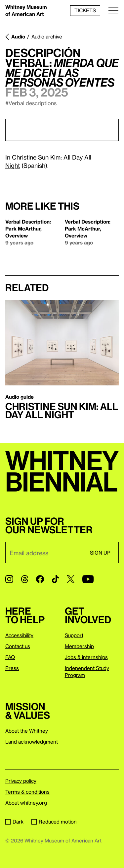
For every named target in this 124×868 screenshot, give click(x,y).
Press (12, 668)
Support (74, 635)
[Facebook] (40, 579)
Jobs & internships (86, 657)
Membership (79, 646)
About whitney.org (26, 803)
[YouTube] (88, 579)
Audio (18, 36)
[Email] (43, 553)
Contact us (18, 646)
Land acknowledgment (32, 742)
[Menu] (113, 10)
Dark (14, 822)
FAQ (10, 657)
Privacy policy (21, 781)
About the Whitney (27, 731)
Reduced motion (54, 822)
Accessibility (19, 635)
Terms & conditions (27, 792)
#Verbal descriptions (31, 103)
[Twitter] (71, 579)
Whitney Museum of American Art (26, 10)
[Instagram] (9, 579)
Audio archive (47, 36)
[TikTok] (55, 579)
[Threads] (25, 579)
